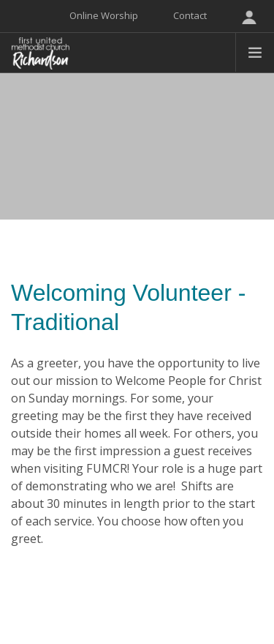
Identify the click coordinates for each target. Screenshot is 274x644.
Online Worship (104, 15)
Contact (190, 15)
